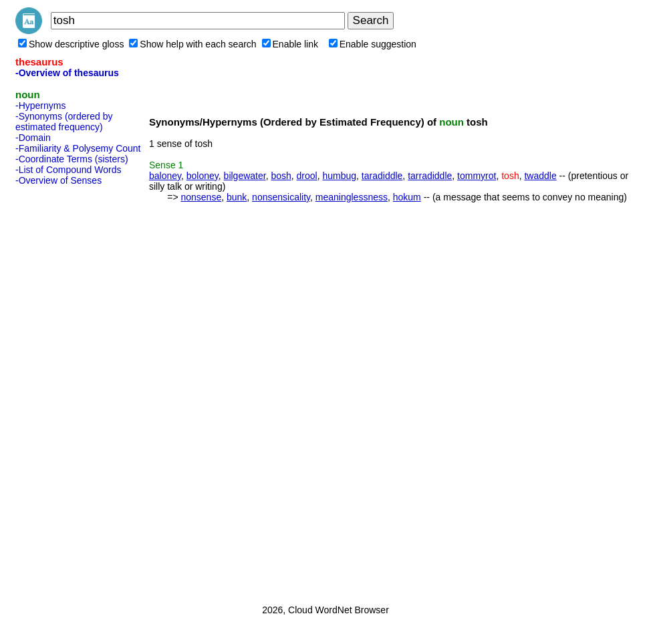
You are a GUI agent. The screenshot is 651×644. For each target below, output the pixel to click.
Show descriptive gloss (71, 44)
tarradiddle (430, 176)
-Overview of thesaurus (67, 73)
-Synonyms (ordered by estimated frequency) (64, 122)
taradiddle (382, 176)
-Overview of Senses (58, 180)
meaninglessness (352, 197)
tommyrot (477, 176)
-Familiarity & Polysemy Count (78, 148)
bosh (281, 176)
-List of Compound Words (68, 170)
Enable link (290, 44)
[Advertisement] (69, 391)
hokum (407, 197)
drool (307, 176)
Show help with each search (192, 44)
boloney (203, 176)
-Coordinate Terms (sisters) (72, 159)
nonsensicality (281, 197)
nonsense (201, 197)
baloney (165, 176)
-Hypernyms (40, 106)
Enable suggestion (373, 44)
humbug (339, 176)
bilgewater (245, 176)
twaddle (540, 176)
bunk (237, 197)
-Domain (33, 138)
